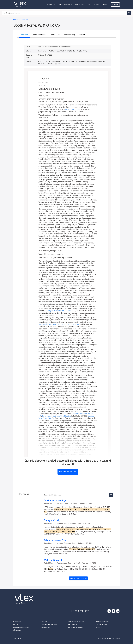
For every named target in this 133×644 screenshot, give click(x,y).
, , (59, 324)
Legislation (17, 622)
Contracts (17, 624)
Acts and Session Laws (21, 627)
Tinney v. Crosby (52, 520)
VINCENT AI (51, 5)
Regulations (72, 624)
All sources (17, 630)
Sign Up (115, 4)
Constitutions (46, 627)
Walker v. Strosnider (54, 560)
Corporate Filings (102, 624)
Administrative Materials (77, 622)
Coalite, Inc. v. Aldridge (55, 501)
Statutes (99, 627)
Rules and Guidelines (76, 627)
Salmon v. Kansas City (55, 540)
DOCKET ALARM (93, 5)
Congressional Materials (49, 624)
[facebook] (113, 611)
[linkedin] (118, 611)
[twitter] (109, 611)
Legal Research (65, 5)
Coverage (79, 5)
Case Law (44, 622)
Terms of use (17, 638)
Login (105, 5)
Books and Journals (102, 622)
